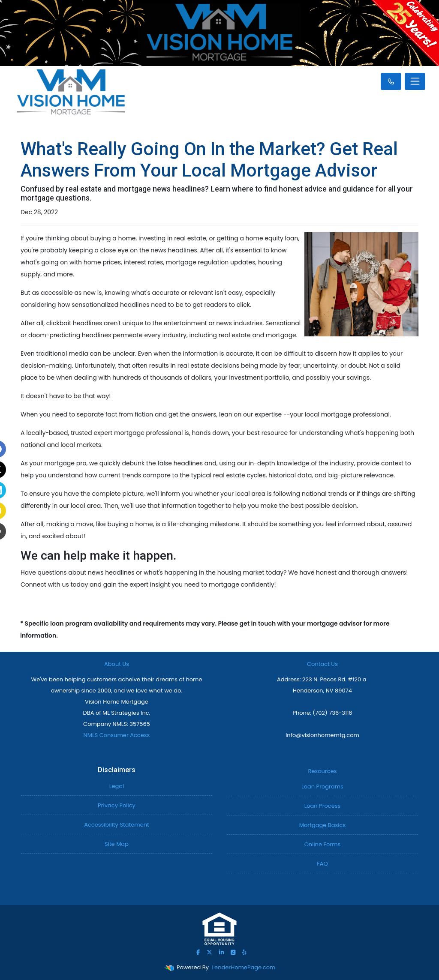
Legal (117, 786)
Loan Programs (322, 787)
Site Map (117, 844)
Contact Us (322, 664)
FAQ (322, 864)
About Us (117, 664)
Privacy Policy (117, 805)
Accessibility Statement (117, 825)
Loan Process (323, 806)
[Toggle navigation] (415, 81)
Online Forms (323, 844)
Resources (323, 771)
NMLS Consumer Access (117, 735)
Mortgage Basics (322, 825)
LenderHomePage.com (244, 967)
